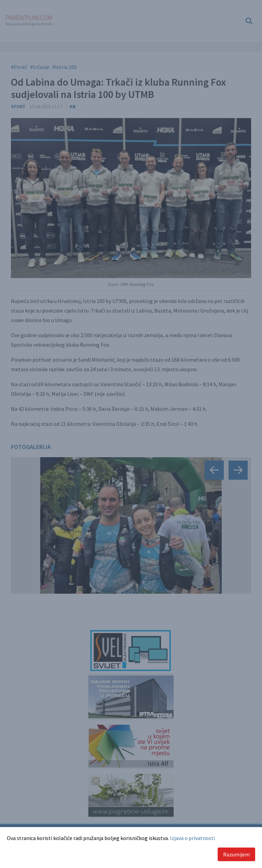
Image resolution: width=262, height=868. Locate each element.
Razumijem (236, 854)
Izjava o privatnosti (192, 838)
